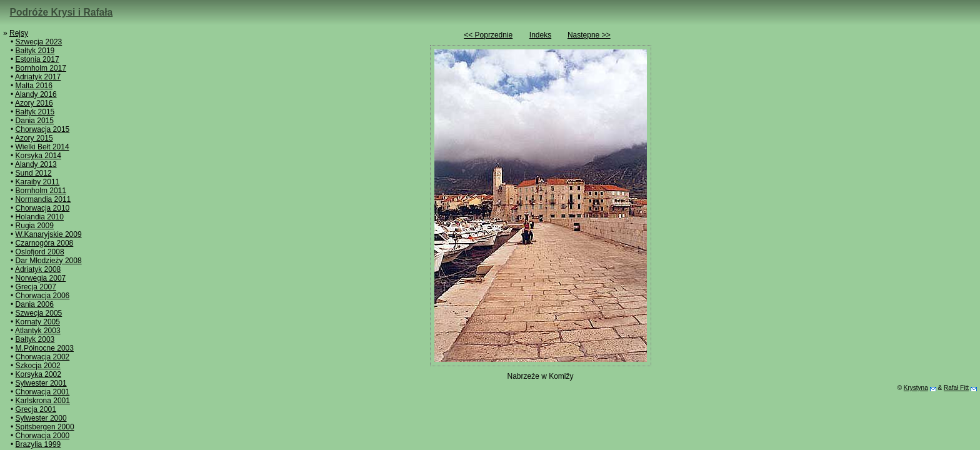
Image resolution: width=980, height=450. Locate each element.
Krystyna (916, 388)
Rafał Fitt (956, 388)
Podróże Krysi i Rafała (62, 12)
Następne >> (589, 35)
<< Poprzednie (488, 35)
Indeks (540, 35)
